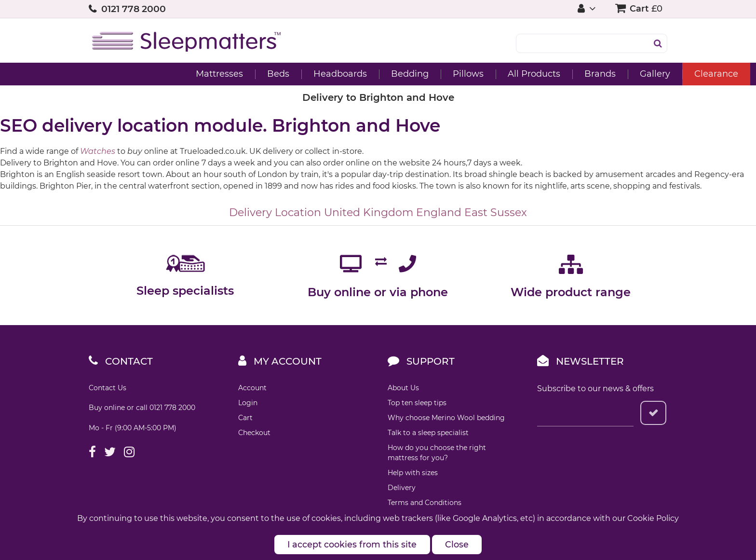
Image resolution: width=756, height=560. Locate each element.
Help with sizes (413, 473)
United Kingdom (369, 212)
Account (252, 388)
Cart (245, 418)
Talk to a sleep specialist (428, 433)
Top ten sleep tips (417, 403)
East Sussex (496, 212)
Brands (511, 74)
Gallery (566, 74)
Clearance (628, 74)
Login (248, 403)
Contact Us (108, 388)
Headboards (251, 74)
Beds (189, 74)
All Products (445, 74)
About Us (403, 388)
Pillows (379, 74)
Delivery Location (275, 212)
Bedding (321, 74)
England (439, 212)
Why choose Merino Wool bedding (446, 418)
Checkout (254, 433)
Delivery (402, 488)
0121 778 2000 (134, 9)
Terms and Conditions (425, 503)
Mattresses (131, 74)
